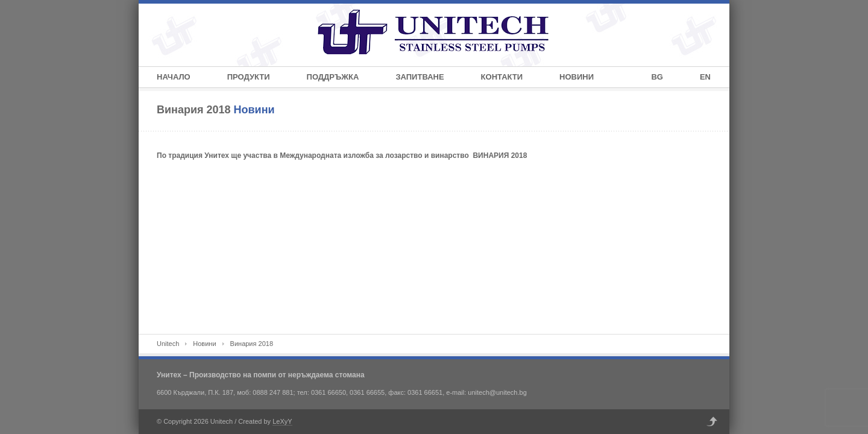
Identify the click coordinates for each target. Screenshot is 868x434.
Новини (577, 77)
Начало (174, 77)
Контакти (502, 77)
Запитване (420, 77)
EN (705, 77)
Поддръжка (333, 77)
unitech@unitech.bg (497, 392)
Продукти (249, 77)
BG (657, 77)
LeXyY (282, 421)
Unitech (168, 344)
